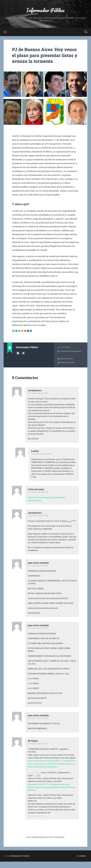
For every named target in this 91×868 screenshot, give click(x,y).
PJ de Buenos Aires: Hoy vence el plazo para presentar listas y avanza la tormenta (44, 59)
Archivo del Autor (18, 359)
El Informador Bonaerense (71, 358)
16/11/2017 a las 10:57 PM (39, 499)
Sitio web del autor (23, 359)
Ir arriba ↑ (82, 862)
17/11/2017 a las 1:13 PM (38, 725)
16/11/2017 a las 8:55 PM (41, 460)
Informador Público (46, 10)
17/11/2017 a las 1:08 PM (38, 572)
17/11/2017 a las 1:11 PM (38, 635)
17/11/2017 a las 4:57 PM (38, 750)
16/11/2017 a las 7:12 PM (38, 400)
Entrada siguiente (67, 369)
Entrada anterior (67, 365)
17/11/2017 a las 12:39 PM (39, 522)
